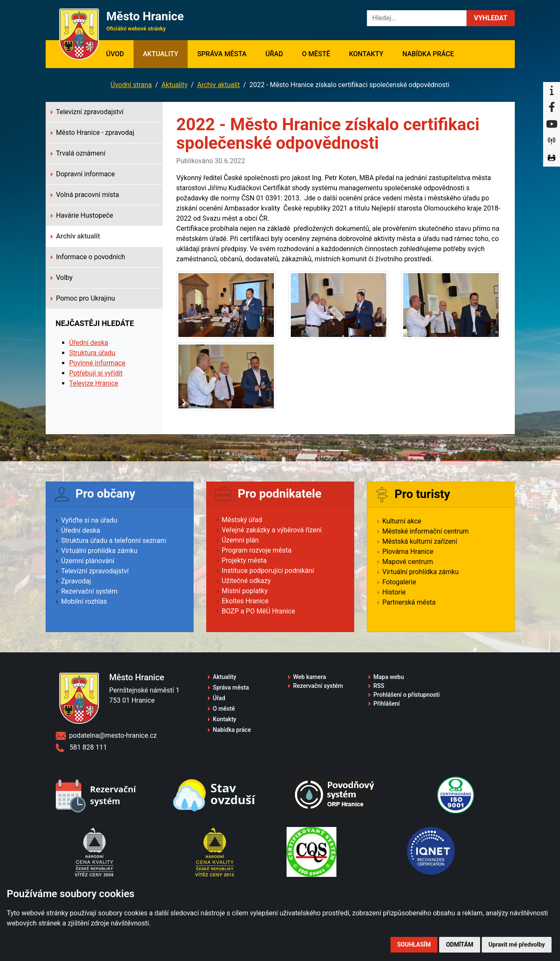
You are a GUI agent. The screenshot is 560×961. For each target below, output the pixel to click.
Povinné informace (97, 363)
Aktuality (161, 54)
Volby (62, 278)
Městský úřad (242, 520)
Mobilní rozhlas (84, 601)
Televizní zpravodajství (87, 112)
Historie (394, 592)
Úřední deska (89, 343)
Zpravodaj (76, 581)
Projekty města (244, 560)
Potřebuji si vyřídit (96, 373)
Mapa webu (389, 677)
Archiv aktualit (218, 85)
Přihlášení (387, 704)
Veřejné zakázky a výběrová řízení (272, 530)
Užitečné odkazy (246, 581)
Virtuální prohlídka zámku (100, 551)
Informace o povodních (88, 257)
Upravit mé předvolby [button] (517, 945)
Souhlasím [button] (414, 945)
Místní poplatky (245, 591)
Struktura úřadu (92, 353)
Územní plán (240, 540)
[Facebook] (552, 107)
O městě (316, 54)
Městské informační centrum (426, 531)
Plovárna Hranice (408, 552)
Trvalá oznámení (78, 153)
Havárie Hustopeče (82, 215)
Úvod (120, 53)
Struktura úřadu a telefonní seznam (114, 541)
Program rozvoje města (257, 550)
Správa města (222, 54)
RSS (379, 686)
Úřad (274, 54)
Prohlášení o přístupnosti (407, 695)
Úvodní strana (131, 85)
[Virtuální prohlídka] (552, 158)
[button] (490, 18)
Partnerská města (409, 602)
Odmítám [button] (460, 945)
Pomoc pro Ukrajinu (83, 298)
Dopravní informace (83, 174)
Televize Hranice (94, 383)
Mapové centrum (408, 562)
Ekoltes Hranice (245, 601)
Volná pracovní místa (85, 195)
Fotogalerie (399, 582)
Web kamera (310, 677)
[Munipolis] (552, 141)
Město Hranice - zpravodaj (93, 133)
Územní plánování (88, 561)
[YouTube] (552, 124)
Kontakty (366, 54)
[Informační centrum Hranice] (552, 90)
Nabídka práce (428, 54)
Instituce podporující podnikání (268, 571)
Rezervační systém (90, 591)
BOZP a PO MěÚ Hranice (259, 611)
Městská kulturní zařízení (420, 541)
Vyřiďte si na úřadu (89, 520)
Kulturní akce (402, 521)
